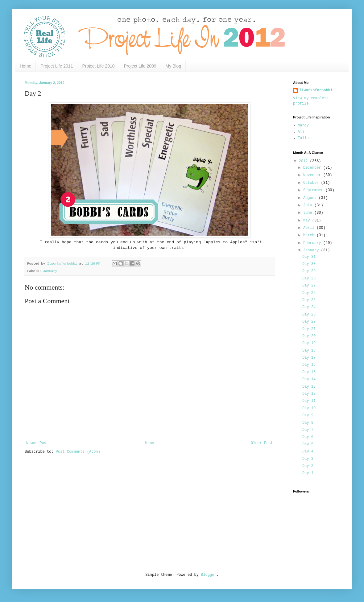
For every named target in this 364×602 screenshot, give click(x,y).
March (310, 235)
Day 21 (309, 329)
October (312, 183)
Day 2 (308, 466)
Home (25, 66)
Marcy (303, 126)
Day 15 (309, 372)
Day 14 (309, 379)
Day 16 (309, 365)
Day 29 (309, 271)
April (310, 228)
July (309, 205)
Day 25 (309, 300)
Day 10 (309, 408)
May (308, 221)
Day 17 (309, 358)
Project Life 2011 (57, 66)
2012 (304, 161)
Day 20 (309, 336)
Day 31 (309, 257)
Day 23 (309, 315)
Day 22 (309, 322)
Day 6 (308, 437)
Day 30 (309, 264)
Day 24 (309, 307)
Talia (303, 138)
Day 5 (308, 444)
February (313, 243)
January (50, 271)
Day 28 (309, 278)
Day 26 (309, 293)
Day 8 (308, 423)
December (313, 168)
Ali (301, 132)
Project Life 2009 (140, 66)
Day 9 (308, 415)
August (311, 198)
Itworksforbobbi (316, 90)
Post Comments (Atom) (78, 452)
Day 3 (308, 459)
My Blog (174, 66)
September (314, 190)
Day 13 (309, 387)
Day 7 (308, 430)
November (313, 175)
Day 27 (309, 286)
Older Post (262, 443)
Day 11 (309, 401)
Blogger (209, 575)
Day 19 (309, 343)
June (309, 213)
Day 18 (309, 351)
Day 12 (309, 394)
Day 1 (308, 473)
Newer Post (37, 443)
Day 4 (308, 451)
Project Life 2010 (98, 66)
